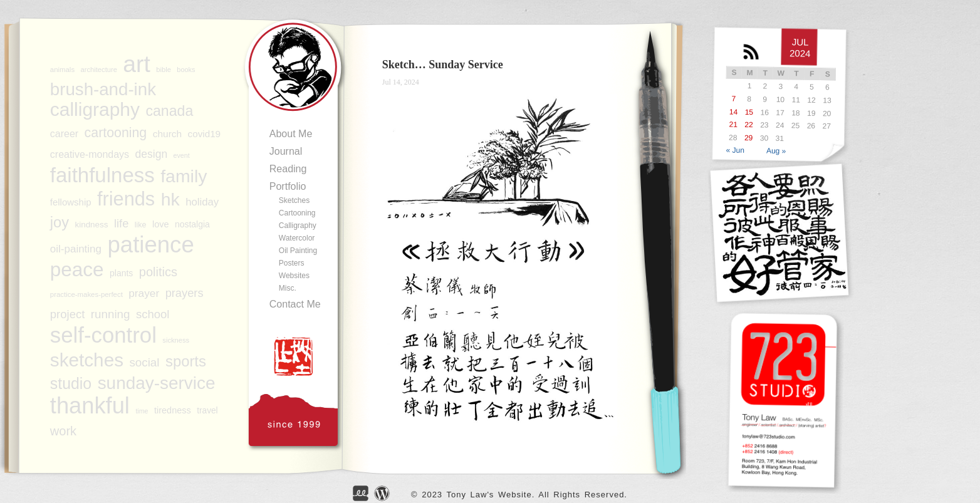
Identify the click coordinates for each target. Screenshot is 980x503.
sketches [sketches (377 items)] (87, 360)
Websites (294, 276)
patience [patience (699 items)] (150, 245)
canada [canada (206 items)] (169, 111)
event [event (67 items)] (182, 155)
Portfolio (288, 186)
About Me (291, 134)
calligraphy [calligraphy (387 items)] (95, 110)
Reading (288, 169)
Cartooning (297, 213)
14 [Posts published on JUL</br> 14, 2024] (734, 111)
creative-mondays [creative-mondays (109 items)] (90, 154)
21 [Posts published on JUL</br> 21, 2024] (733, 125)
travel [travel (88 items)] (207, 411)
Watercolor (297, 238)
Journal (286, 151)
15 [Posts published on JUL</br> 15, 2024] (749, 111)
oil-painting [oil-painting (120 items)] (76, 249)
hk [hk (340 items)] (170, 199)
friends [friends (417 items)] (126, 199)
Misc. (288, 288)
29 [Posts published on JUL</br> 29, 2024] (749, 138)
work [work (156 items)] (63, 431)
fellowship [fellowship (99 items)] (71, 202)
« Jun (735, 150)
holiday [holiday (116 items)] (202, 202)
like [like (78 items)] (141, 225)
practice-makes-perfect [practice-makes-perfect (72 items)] (86, 294)
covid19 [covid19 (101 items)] (204, 134)
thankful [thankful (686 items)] (90, 406)
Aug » (776, 151)
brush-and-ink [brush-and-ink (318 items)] (103, 89)
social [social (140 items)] (144, 362)
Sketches (294, 200)
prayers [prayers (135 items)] (185, 293)
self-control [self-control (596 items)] (103, 335)
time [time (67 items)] (142, 411)
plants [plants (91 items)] (121, 273)
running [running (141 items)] (111, 314)
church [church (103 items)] (167, 134)
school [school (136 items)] (153, 314)
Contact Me (295, 304)
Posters (292, 263)
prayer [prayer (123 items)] (144, 293)
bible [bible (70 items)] (164, 70)
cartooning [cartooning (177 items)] (116, 133)
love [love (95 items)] (161, 224)
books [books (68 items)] (186, 70)
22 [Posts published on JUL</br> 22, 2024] (749, 125)
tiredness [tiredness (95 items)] (173, 410)
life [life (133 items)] (121, 223)
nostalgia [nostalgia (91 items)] (192, 224)
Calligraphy (298, 226)
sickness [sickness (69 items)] (176, 340)
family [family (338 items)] (184, 176)
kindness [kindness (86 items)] (91, 225)
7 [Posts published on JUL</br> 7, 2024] (733, 98)
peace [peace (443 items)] (77, 269)
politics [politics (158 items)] (158, 272)
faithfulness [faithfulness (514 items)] (102, 175)
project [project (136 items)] (68, 314)
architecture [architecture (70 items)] (99, 70)
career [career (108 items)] (64, 134)
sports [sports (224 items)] (186, 361)
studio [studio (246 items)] (71, 383)
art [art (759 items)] (137, 64)
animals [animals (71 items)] (62, 70)
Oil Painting (298, 251)
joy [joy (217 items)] (60, 222)
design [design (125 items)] (152, 154)
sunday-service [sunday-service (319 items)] (157, 383)
